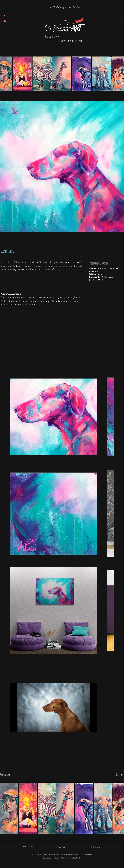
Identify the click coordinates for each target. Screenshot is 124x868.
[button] (5, 21)
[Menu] (121, 17)
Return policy (28, 846)
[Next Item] (119, 808)
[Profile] (4, 15)
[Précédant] (9, 775)
